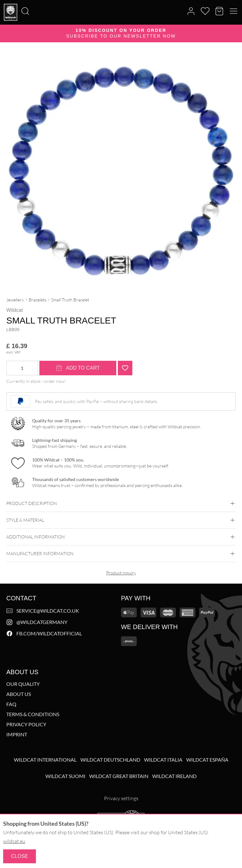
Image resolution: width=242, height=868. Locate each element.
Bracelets (37, 300)
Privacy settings (121, 798)
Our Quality (23, 684)
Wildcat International (45, 760)
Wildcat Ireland (174, 776)
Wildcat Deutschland (110, 760)
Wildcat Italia (163, 760)
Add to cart (78, 368)
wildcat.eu (14, 841)
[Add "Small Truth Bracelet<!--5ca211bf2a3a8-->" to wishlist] (125, 368)
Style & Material (121, 520)
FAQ (11, 704)
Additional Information (121, 537)
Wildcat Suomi (65, 776)
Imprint (17, 734)
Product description (121, 503)
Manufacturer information (121, 554)
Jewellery (15, 300)
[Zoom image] (225, 67)
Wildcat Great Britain (119, 776)
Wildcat (14, 310)
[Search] (2, 0)
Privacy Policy (26, 724)
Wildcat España (207, 760)
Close (20, 856)
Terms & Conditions (33, 714)
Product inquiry (121, 573)
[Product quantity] (22, 368)
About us (19, 694)
